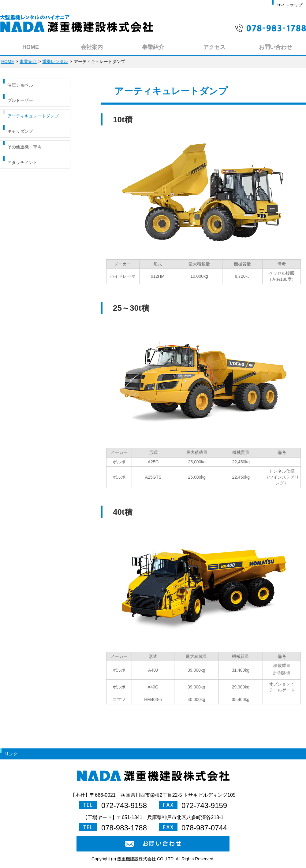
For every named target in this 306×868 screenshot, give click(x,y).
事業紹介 (28, 61)
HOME (8, 61)
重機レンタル (55, 61)
